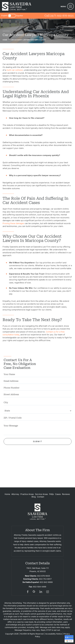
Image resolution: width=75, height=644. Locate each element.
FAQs (51, 494)
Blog (34, 497)
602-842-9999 (46, 582)
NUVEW (23, 634)
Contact (41, 497)
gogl (34, 592)
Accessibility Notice (54, 634)
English (4, 16)
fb (27, 592)
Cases (58, 494)
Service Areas (41, 494)
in (41, 592)
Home (7, 494)
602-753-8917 (45, 579)
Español (20, 16)
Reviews (66, 494)
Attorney (15, 494)
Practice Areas (27, 494)
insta (48, 592)
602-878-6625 (65, 16)
